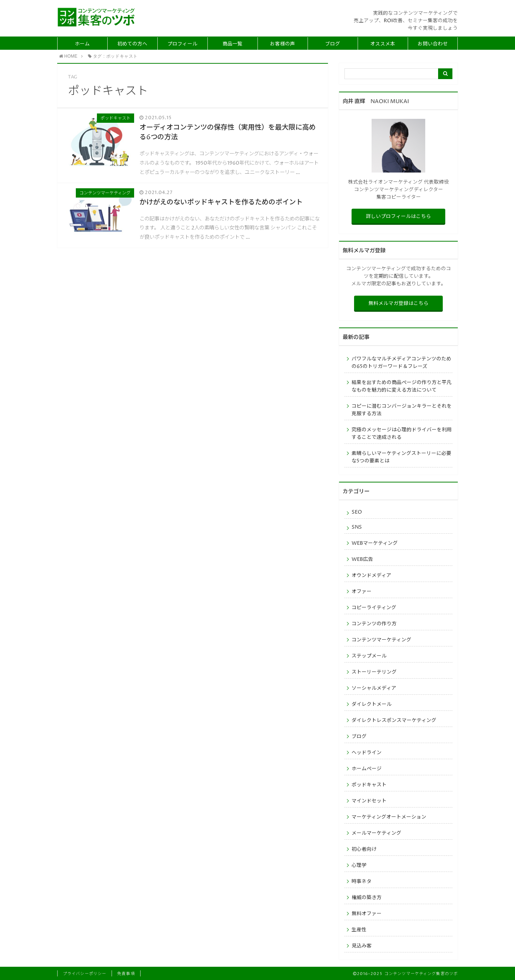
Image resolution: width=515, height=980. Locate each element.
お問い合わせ (433, 44)
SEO (357, 512)
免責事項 (126, 974)
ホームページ (367, 769)
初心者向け (364, 849)
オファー (362, 592)
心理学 (359, 865)
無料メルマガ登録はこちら (398, 304)
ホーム (82, 44)
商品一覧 (232, 44)
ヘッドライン (367, 753)
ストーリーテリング (374, 672)
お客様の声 (283, 44)
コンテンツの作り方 (374, 624)
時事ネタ (362, 882)
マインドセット (369, 801)
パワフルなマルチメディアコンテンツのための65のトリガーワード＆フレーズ (401, 363)
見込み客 (362, 946)
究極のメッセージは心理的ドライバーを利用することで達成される (402, 434)
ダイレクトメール (372, 704)
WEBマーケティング (375, 543)
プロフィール (182, 44)
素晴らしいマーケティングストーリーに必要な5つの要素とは (401, 457)
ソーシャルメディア (374, 688)
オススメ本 (383, 44)
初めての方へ (132, 44)
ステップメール (369, 656)
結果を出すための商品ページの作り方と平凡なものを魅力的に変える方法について (402, 386)
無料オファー (367, 914)
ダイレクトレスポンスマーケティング (394, 721)
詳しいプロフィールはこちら (398, 217)
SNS (357, 527)
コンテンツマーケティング (381, 640)
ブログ (333, 44)
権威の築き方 (367, 898)
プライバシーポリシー (85, 974)
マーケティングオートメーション (389, 817)
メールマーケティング (376, 833)
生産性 (359, 930)
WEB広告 (362, 559)
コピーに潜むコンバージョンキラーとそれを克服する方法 (402, 410)
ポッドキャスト (369, 785)
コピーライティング (374, 608)
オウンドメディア (371, 576)
